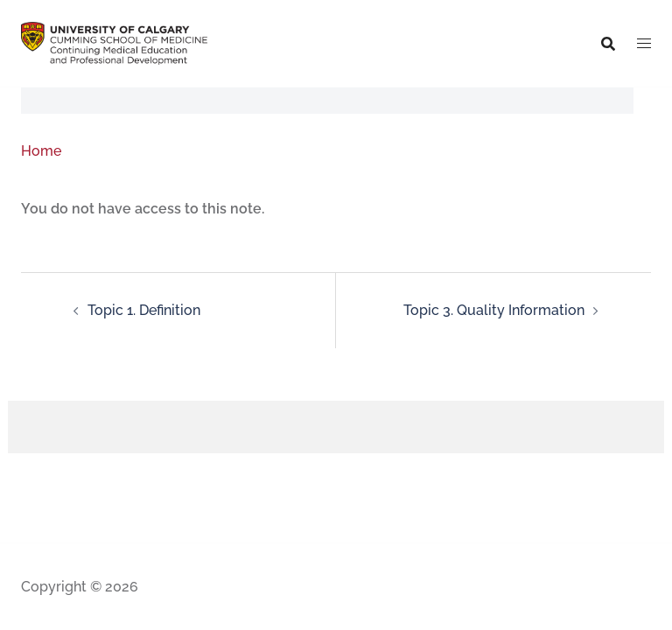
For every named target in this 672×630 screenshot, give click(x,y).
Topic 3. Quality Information (494, 310)
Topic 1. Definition (144, 310)
